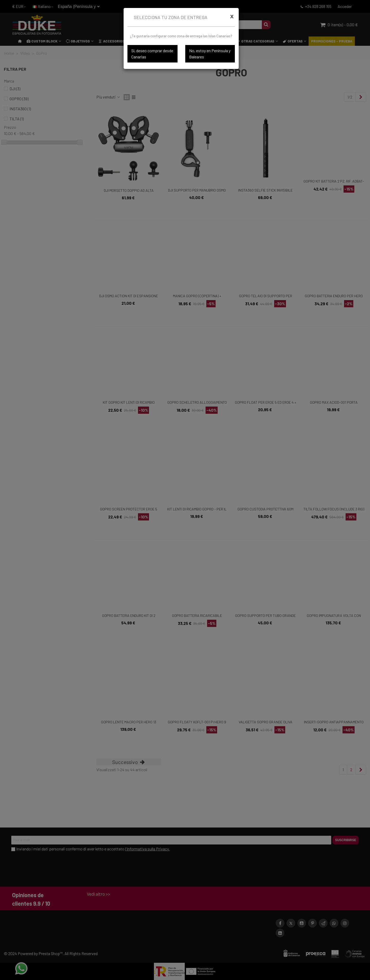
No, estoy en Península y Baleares (210, 54)
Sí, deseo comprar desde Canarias (152, 54)
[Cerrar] (232, 16)
